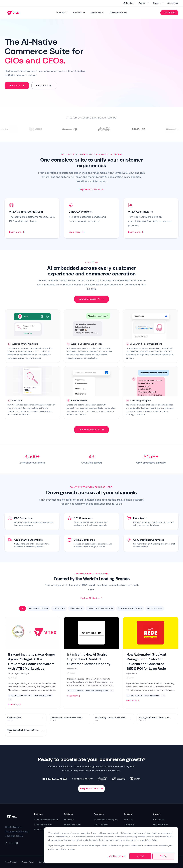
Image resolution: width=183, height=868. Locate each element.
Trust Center (11, 862)
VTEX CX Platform (43, 830)
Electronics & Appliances (130, 608)
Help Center (159, 820)
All (23, 608)
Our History (129, 825)
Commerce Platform (39, 608)
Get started (173, 3)
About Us (128, 820)
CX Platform (59, 608)
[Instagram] (16, 843)
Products (62, 13)
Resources (97, 13)
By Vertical (69, 820)
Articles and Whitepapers (106, 820)
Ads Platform (76, 608)
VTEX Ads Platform (43, 825)
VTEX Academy (101, 825)
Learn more (17, 232)
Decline (163, 856)
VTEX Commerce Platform (46, 820)
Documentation (161, 825)
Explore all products (91, 189)
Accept (140, 856)
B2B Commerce (155, 608)
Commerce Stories (118, 13)
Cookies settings (117, 856)
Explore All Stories (91, 598)
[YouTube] (11, 843)
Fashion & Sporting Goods (100, 608)
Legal (42, 862)
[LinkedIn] (6, 843)
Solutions (79, 13)
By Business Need (72, 825)
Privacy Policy (28, 862)
